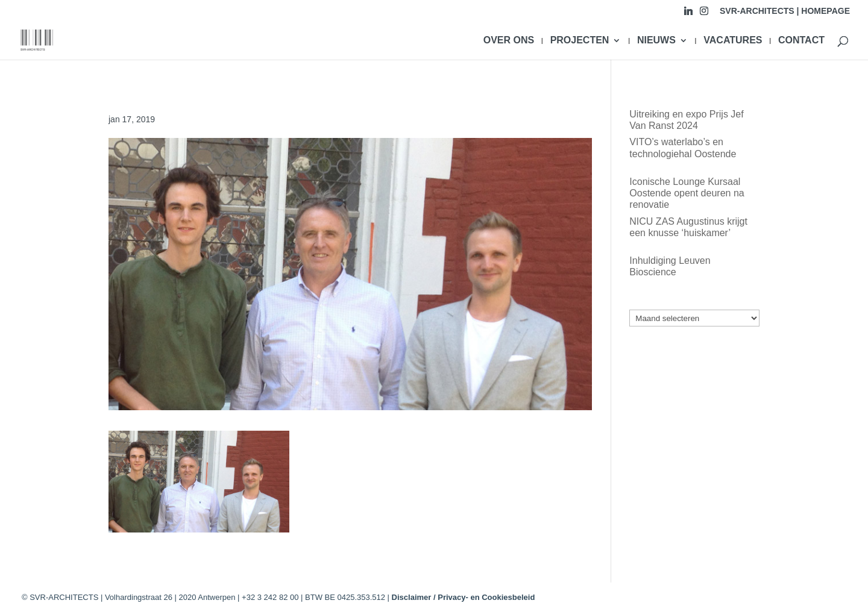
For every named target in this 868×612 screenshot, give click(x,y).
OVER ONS (509, 41)
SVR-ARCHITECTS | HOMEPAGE (785, 11)
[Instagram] (704, 14)
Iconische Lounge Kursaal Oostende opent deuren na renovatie (687, 193)
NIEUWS (656, 41)
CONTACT (801, 41)
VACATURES (733, 41)
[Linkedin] (688, 14)
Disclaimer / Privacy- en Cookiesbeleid (464, 597)
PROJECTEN (580, 41)
